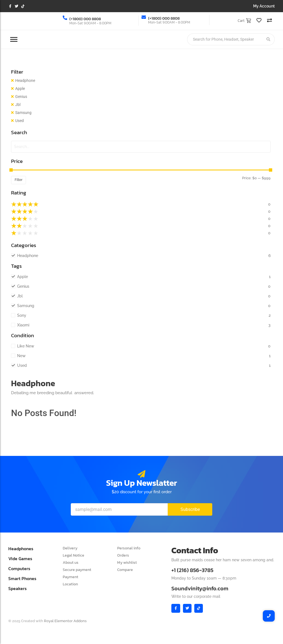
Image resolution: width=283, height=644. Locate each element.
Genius (21, 97)
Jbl (18, 105)
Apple (20, 89)
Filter (19, 180)
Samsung (23, 113)
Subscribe (190, 509)
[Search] (225, 39)
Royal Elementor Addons (65, 621)
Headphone (25, 80)
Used (19, 121)
